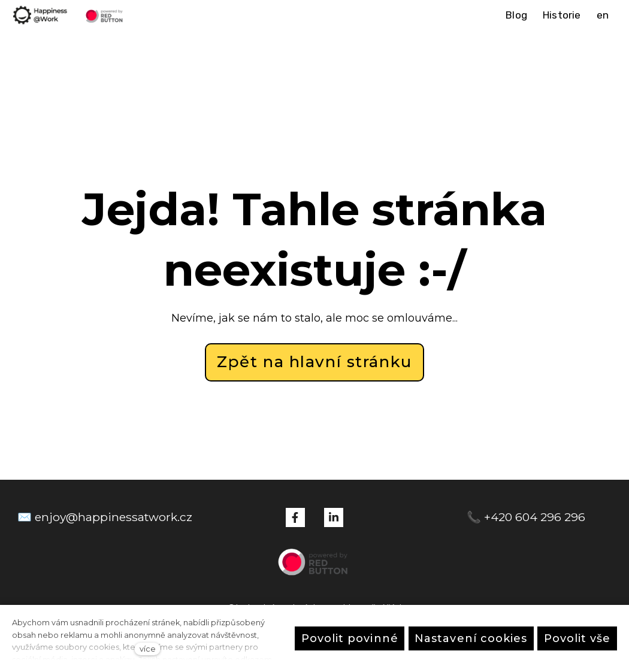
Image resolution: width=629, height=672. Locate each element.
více (148, 649)
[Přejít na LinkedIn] (334, 517)
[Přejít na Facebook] (295, 517)
